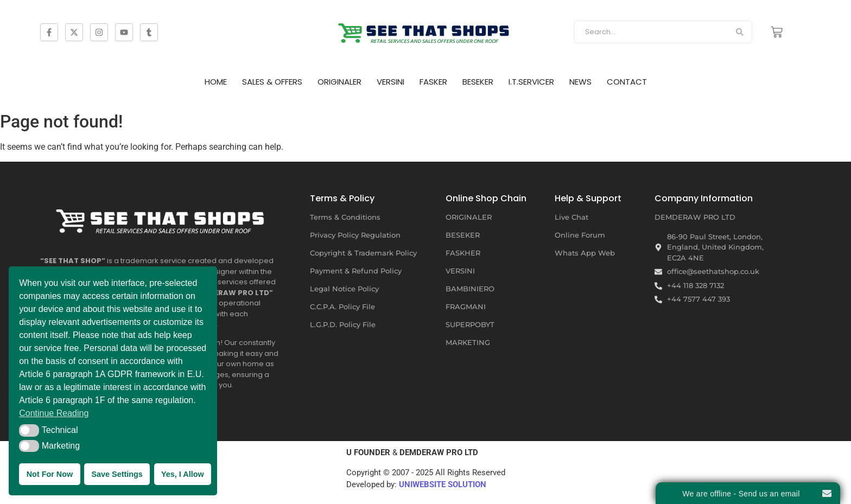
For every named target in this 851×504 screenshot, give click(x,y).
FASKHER (463, 253)
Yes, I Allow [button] (183, 474)
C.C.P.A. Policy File (342, 307)
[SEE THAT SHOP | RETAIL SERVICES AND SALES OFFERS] (426, 30)
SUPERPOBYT (470, 324)
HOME (216, 82)
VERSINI (390, 82)
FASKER (433, 82)
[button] (29, 430)
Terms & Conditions (345, 217)
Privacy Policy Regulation (355, 235)
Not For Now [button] (50, 474)
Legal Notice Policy (344, 289)
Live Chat (571, 217)
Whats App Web (585, 253)
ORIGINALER (339, 82)
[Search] (650, 32)
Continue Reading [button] (54, 413)
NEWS (580, 82)
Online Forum (580, 235)
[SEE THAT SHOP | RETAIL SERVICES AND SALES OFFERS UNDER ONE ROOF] (162, 218)
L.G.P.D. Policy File (343, 324)
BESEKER (478, 82)
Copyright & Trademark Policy (363, 253)
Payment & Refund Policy (356, 271)
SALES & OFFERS (272, 82)
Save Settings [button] (117, 474)
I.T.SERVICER (531, 82)
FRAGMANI (466, 307)
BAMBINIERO (470, 289)
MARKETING (468, 342)
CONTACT (627, 82)
